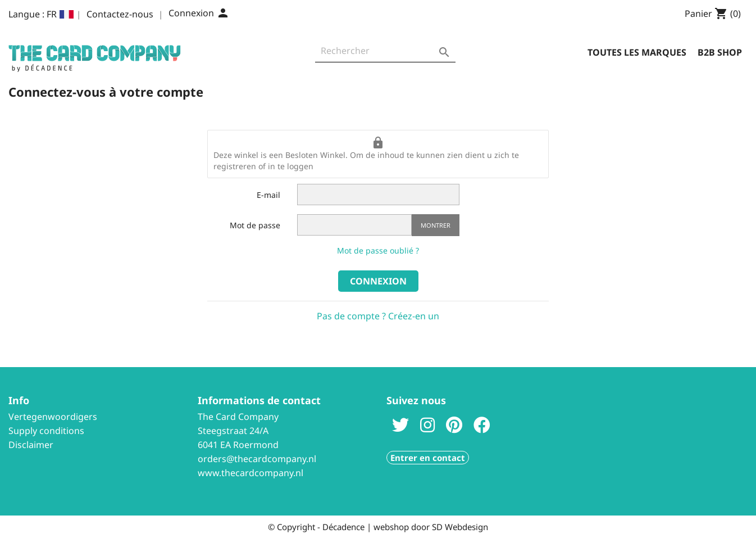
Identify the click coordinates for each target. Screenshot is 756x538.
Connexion (378, 281)
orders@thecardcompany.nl (257, 459)
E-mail (268, 195)
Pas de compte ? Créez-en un (378, 316)
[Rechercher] (385, 54)
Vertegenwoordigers (53, 417)
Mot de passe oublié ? (378, 250)
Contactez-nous (120, 14)
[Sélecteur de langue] (60, 14)
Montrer (436, 225)
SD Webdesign (460, 527)
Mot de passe (255, 225)
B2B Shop (720, 52)
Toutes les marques (637, 52)
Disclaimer (31, 445)
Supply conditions (46, 431)
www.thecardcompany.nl (251, 473)
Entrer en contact (428, 458)
